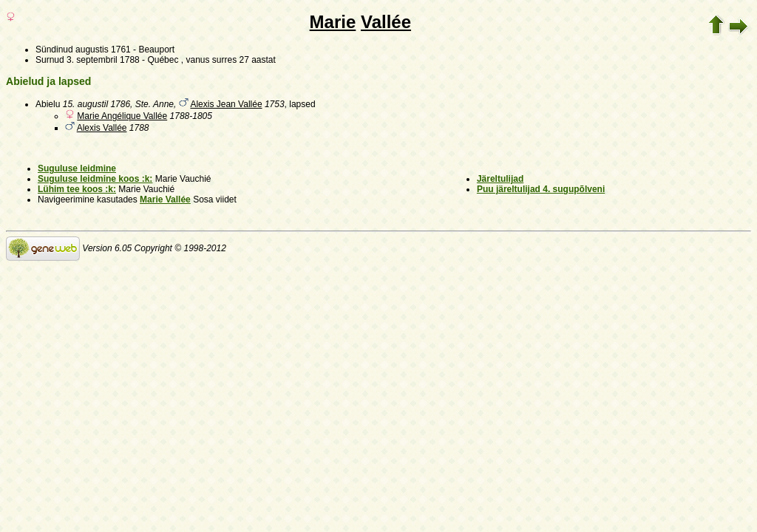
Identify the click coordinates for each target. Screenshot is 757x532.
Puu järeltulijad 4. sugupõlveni (541, 189)
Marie (333, 22)
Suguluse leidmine (77, 168)
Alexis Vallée (102, 128)
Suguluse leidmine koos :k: (95, 179)
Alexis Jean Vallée (226, 104)
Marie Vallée (165, 199)
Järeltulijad (500, 179)
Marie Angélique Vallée (122, 116)
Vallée (386, 22)
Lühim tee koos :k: (77, 189)
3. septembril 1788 (103, 60)
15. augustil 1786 (96, 104)
